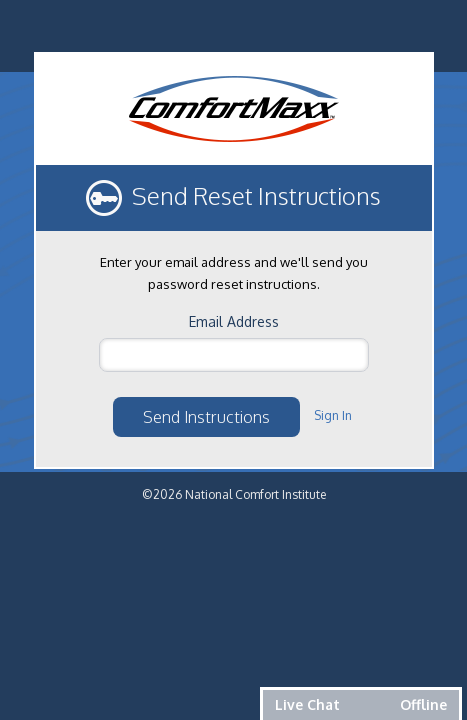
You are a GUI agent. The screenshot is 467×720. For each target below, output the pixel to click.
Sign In (333, 415)
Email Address (234, 321)
